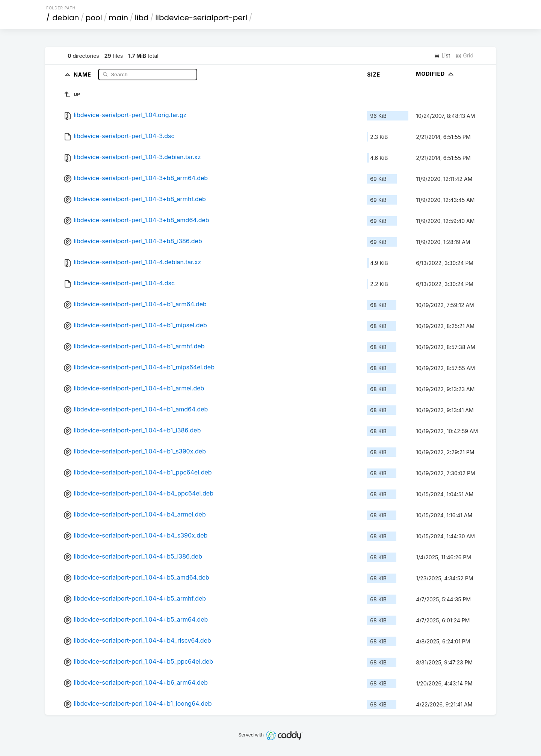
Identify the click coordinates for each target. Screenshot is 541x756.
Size (374, 75)
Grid (464, 56)
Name (83, 74)
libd (142, 18)
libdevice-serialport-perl (201, 18)
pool (94, 18)
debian (66, 18)
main (118, 18)
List (442, 56)
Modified (436, 74)
